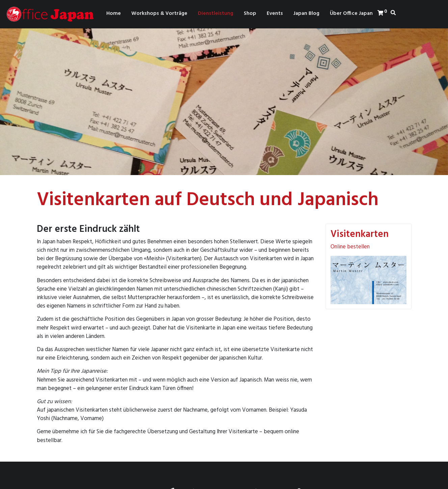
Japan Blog (306, 14)
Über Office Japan (351, 14)
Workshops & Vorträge (159, 14)
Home (114, 14)
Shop (250, 14)
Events (275, 14)
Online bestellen (350, 247)
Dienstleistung (216, 14)
